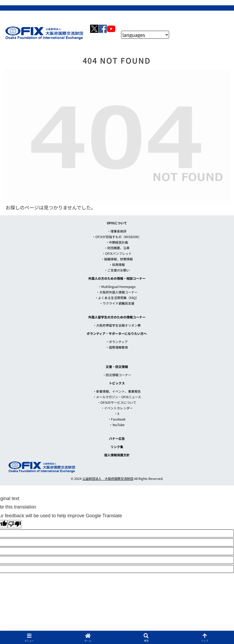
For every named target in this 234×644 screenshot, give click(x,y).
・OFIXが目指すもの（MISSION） (117, 237)
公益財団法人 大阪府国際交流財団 (108, 478)
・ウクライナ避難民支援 (117, 303)
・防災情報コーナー (117, 375)
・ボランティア (117, 342)
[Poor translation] (15, 524)
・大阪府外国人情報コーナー (117, 292)
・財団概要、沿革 (117, 248)
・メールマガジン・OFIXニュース (117, 397)
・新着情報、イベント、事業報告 (117, 391)
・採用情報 (117, 264)
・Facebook (117, 419)
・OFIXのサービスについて (117, 402)
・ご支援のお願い (117, 270)
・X (117, 413)
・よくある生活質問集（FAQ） (117, 298)
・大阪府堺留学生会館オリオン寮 (117, 325)
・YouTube (117, 425)
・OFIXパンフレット (117, 253)
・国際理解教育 (117, 347)
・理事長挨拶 (117, 231)
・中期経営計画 (117, 242)
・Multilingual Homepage (117, 286)
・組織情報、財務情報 (117, 259)
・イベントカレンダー (117, 408)
